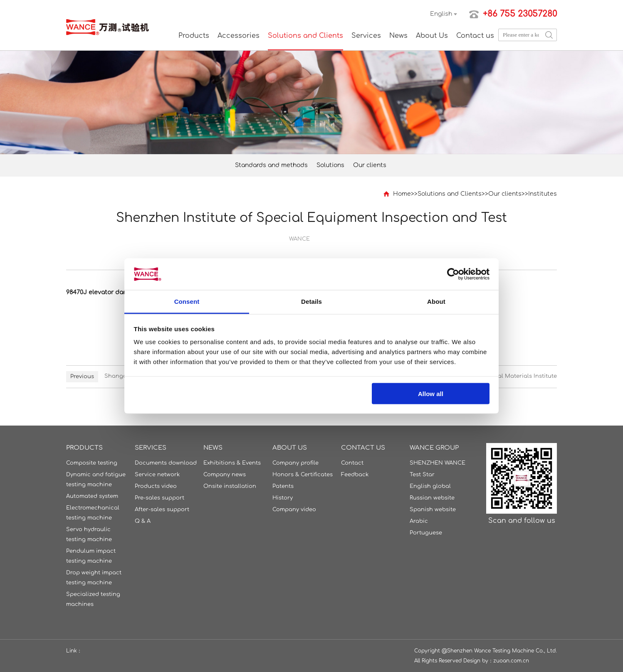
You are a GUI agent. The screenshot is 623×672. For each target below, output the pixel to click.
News (398, 36)
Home (402, 194)
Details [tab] (311, 302)
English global (430, 486)
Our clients (370, 165)
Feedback (355, 475)
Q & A (143, 521)
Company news (225, 475)
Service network (157, 475)
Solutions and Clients (305, 36)
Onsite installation (230, 486)
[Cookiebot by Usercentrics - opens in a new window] (453, 274)
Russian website (432, 498)
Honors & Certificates (303, 475)
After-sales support (162, 510)
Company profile (295, 463)
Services (366, 36)
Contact (352, 463)
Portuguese (426, 533)
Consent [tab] (187, 302)
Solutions (330, 165)
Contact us (475, 36)
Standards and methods (271, 165)
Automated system (92, 496)
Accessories (239, 36)
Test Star (422, 475)
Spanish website (433, 510)
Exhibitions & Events (232, 463)
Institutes (543, 194)
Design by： (478, 661)
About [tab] (436, 302)
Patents (283, 486)
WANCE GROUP (434, 448)
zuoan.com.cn (511, 661)
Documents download (166, 463)
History (283, 498)
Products (194, 36)
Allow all (431, 393)
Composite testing (92, 463)
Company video (294, 510)
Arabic (419, 521)
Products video (156, 486)
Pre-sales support (159, 498)
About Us (432, 36)
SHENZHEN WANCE (438, 463)
